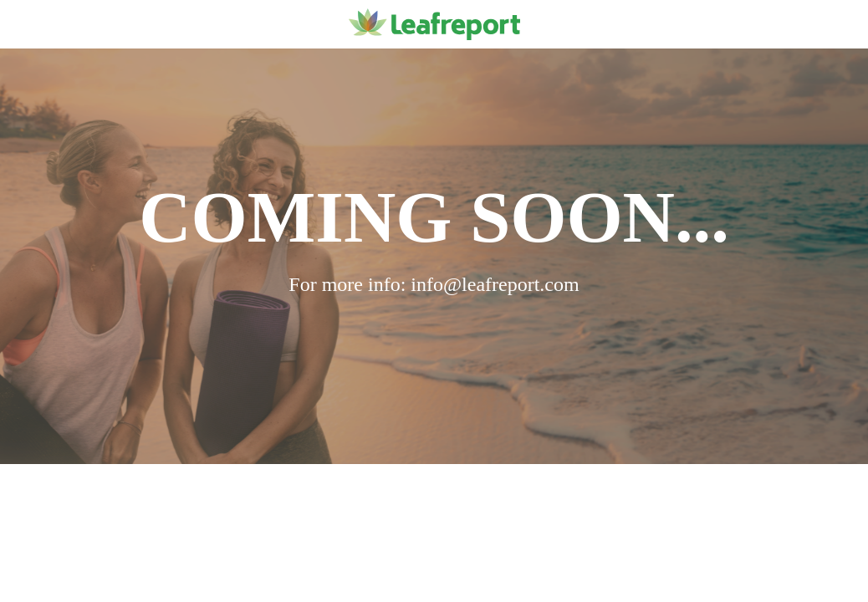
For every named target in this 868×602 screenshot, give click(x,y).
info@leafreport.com (495, 284)
